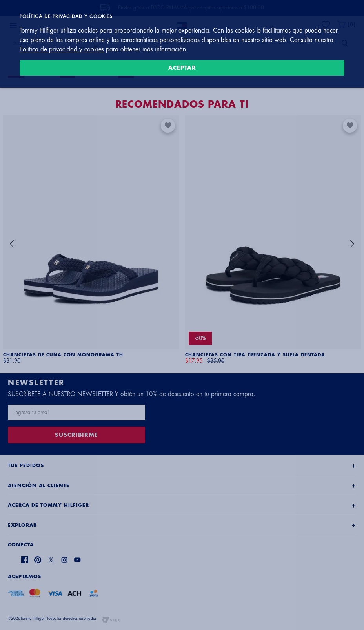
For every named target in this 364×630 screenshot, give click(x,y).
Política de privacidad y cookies (62, 49)
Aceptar (182, 68)
